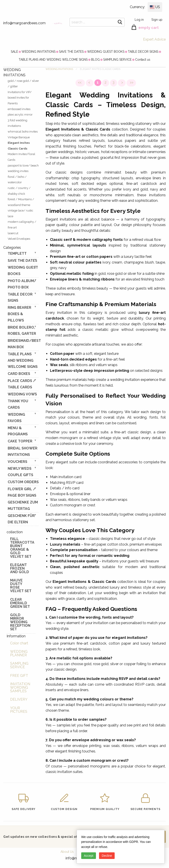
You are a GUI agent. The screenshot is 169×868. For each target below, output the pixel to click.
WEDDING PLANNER (19, 653)
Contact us (143, 60)
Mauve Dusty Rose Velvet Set (21, 586)
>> (131, 82)
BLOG (95, 60)
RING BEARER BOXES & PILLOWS (19, 314)
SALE (14, 52)
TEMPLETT (17, 253)
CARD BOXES (19, 374)
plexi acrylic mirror (20, 115)
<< (80, 82)
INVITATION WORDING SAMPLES (20, 687)
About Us (67, 852)
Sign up (157, 20)
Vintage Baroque (19, 137)
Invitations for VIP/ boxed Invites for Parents (20, 98)
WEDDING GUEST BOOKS (106, 52)
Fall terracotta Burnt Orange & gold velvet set (22, 548)
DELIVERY (19, 699)
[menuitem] (14, 52)
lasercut (13, 233)
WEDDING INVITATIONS (39, 52)
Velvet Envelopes (19, 239)
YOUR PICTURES (19, 710)
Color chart (19, 643)
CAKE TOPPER (20, 441)
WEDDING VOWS (22, 394)
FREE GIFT (19, 676)
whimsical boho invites (23, 132)
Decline (107, 856)
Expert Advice (154, 39)
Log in (139, 20)
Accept (89, 856)
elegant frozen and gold (20, 568)
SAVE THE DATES (71, 52)
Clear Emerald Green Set (20, 603)
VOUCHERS (17, 462)
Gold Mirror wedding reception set (20, 622)
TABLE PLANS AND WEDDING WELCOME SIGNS (53, 60)
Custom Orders (23, 482)
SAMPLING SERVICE (117, 60)
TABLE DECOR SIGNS (143, 52)
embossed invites (19, 109)
